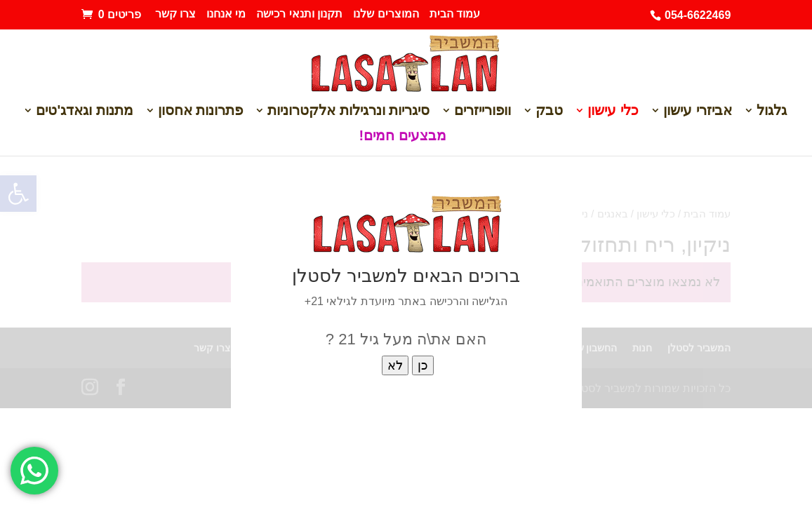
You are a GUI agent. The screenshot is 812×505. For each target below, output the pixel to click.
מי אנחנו (226, 14)
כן (423, 365)
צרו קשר (175, 14)
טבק (549, 112)
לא (395, 365)
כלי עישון (613, 112)
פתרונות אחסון (201, 112)
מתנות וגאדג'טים (84, 112)
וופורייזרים (482, 112)
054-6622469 (698, 15)
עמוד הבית (455, 14)
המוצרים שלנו (386, 14)
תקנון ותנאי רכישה (299, 14)
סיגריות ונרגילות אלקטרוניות (348, 112)
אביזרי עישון (698, 112)
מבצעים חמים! (402, 137)
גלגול (772, 112)
